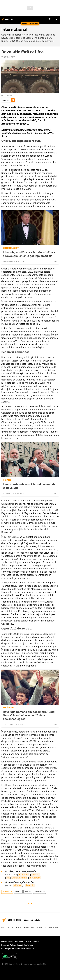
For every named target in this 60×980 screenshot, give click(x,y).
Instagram (35, 878)
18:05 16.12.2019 (8, 57)
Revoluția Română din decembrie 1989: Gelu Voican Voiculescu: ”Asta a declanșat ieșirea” (29, 715)
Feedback (30, 949)
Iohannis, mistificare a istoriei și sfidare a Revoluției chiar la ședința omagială (29, 254)
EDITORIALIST (11, 248)
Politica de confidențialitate (22, 945)
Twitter (35, 874)
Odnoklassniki (19, 878)
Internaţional (7, 892)
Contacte (36, 941)
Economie (29, 927)
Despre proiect (8, 941)
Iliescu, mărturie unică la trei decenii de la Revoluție (29, 486)
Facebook (24, 874)
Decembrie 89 (39, 892)
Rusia (39, 927)
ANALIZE (18, 892)
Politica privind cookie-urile (13, 949)
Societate (8, 707)
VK (8, 878)
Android (30, 885)
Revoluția (28, 892)
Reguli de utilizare (23, 941)
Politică (7, 480)
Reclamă (5, 945)
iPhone (17, 885)
